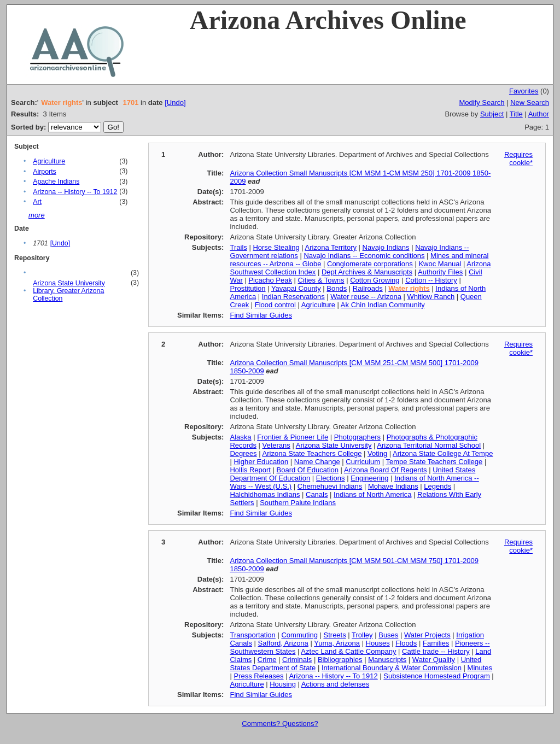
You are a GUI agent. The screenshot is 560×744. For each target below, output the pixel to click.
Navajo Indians (386, 247)
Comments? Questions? (280, 724)
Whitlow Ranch (431, 297)
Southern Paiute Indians (298, 503)
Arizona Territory (331, 247)
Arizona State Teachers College (312, 453)
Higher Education (261, 462)
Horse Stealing (276, 247)
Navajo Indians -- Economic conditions (364, 256)
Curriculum (363, 462)
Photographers (357, 437)
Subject (492, 114)
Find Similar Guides (261, 315)
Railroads (368, 288)
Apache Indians (56, 181)
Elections (331, 478)
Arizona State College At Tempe (443, 453)
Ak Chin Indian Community (383, 305)
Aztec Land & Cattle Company (348, 651)
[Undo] (175, 102)
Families (436, 643)
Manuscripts (387, 660)
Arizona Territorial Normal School (429, 445)
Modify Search (482, 102)
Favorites (524, 91)
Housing (283, 684)
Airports (45, 172)
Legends (437, 486)
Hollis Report (250, 470)
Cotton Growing (375, 280)
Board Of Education (308, 470)
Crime (267, 660)
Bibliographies (340, 660)
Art (37, 202)
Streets (335, 635)
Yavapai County (296, 288)
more (37, 215)
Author (539, 114)
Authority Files (440, 272)
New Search (530, 102)
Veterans (276, 445)
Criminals (297, 660)
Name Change (317, 462)
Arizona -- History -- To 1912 (75, 192)
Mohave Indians (393, 486)
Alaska (240, 437)
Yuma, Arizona (337, 643)
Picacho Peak (270, 280)
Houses (378, 643)
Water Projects (427, 635)
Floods (406, 643)
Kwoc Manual (440, 264)
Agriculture (49, 161)
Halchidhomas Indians (265, 494)
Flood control (275, 305)
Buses (388, 635)
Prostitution (247, 288)
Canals (317, 494)
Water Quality (434, 660)
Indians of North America (372, 494)
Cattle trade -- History (436, 651)
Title (516, 114)
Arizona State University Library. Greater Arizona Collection (69, 291)
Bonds (337, 288)
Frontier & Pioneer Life (293, 437)
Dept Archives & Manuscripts (367, 272)
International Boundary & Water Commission (392, 668)
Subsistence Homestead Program (436, 676)
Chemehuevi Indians (330, 486)
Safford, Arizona (283, 643)
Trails (238, 247)
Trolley (362, 635)
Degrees (243, 453)
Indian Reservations (293, 297)
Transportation (252, 635)
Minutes (480, 668)
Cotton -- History (431, 280)
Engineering (369, 478)
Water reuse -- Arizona (366, 297)
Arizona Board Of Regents (386, 470)
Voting (377, 453)
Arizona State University (334, 445)
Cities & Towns (321, 280)
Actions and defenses (335, 684)
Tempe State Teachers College (434, 462)
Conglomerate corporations (370, 264)
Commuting (299, 635)
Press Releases (258, 676)
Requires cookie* (518, 159)
